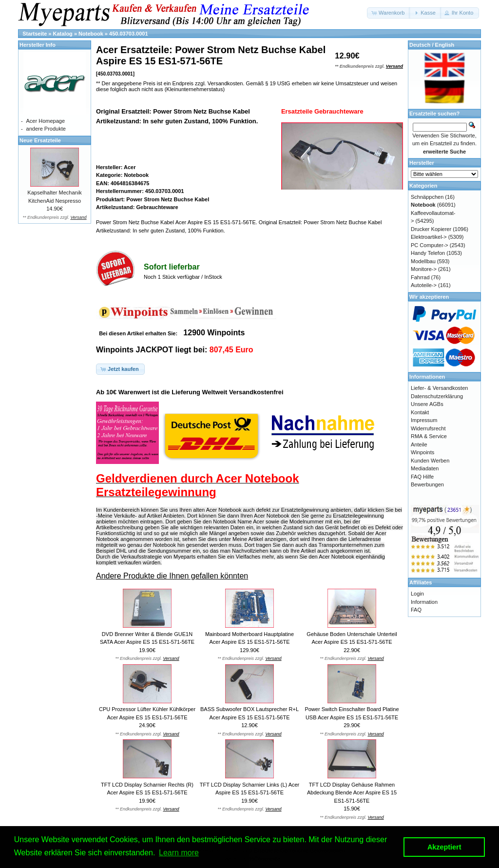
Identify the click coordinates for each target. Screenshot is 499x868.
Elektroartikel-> (429, 237)
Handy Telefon (428, 253)
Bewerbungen (427, 484)
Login (417, 594)
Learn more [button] (179, 853)
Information (424, 602)
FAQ (416, 610)
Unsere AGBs (427, 404)
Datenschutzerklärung (437, 396)
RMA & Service (429, 436)
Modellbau (423, 261)
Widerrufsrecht (428, 428)
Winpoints (422, 452)
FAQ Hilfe (422, 477)
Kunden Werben (430, 461)
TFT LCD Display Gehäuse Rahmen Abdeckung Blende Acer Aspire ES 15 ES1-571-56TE (352, 793)
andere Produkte (46, 129)
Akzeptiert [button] (444, 847)
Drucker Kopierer (431, 229)
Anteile (419, 444)
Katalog (63, 34)
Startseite (35, 34)
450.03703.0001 (129, 34)
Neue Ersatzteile (40, 140)
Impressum (424, 420)
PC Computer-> (430, 245)
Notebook (91, 34)
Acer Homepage (46, 121)
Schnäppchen (427, 197)
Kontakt (420, 412)
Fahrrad (420, 277)
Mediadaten (425, 468)
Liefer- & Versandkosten (439, 388)
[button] (389, 13)
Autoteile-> (424, 285)
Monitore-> (424, 269)
